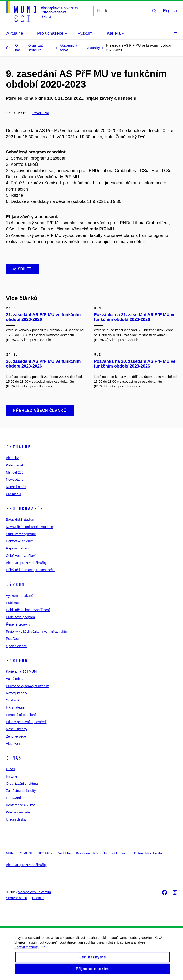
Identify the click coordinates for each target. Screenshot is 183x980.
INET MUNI (45, 853)
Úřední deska (16, 819)
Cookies (38, 898)
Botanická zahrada (148, 853)
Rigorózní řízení (18, 548)
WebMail (65, 853)
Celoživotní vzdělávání (23, 556)
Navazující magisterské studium (30, 527)
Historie (12, 776)
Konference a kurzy (20, 805)
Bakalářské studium (20, 519)
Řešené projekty (18, 624)
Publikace (13, 603)
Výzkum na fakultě (20, 596)
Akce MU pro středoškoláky (26, 563)
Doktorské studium (20, 541)
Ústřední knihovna (116, 853)
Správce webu (17, 898)
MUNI (10, 853)
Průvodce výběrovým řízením (28, 686)
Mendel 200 (15, 472)
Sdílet (22, 269)
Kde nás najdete (18, 812)
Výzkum (15, 585)
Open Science (16, 646)
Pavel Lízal (41, 113)
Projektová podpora (20, 617)
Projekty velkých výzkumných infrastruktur (37, 632)
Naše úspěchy (17, 729)
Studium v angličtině (21, 534)
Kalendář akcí (16, 465)
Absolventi (14, 744)
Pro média (14, 494)
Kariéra (17, 661)
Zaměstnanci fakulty (21, 791)
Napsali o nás (16, 487)
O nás (14, 758)
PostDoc (12, 639)
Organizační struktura (22, 784)
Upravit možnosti (29, 951)
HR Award (13, 798)
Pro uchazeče (25, 509)
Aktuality (12, 458)
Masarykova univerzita (34, 892)
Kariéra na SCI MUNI (22, 671)
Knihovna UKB (87, 853)
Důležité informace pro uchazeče (30, 570)
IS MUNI (26, 853)
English (170, 11)
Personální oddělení (21, 715)
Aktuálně (18, 447)
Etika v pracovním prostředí (26, 722)
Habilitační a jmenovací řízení (28, 610)
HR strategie (15, 707)
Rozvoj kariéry (17, 693)
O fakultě (13, 700)
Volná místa (15, 679)
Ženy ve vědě (16, 736)
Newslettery (15, 480)
